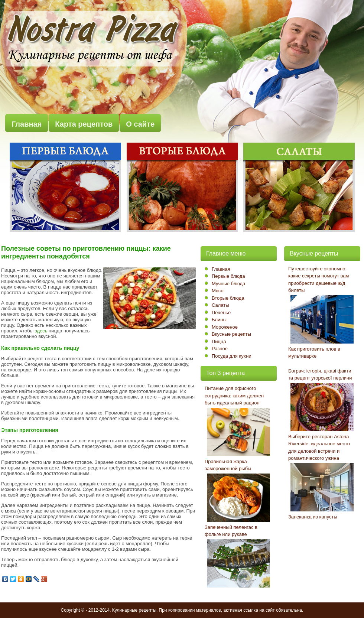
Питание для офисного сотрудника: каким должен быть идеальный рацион (234, 396)
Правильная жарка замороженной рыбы (228, 465)
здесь (41, 331)
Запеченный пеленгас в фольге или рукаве (231, 531)
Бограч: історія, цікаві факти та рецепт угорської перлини (320, 375)
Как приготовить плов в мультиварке (314, 353)
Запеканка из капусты (313, 517)
